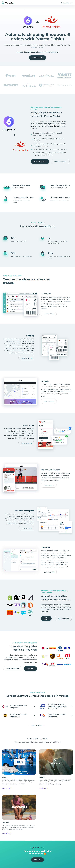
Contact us (65, 3)
